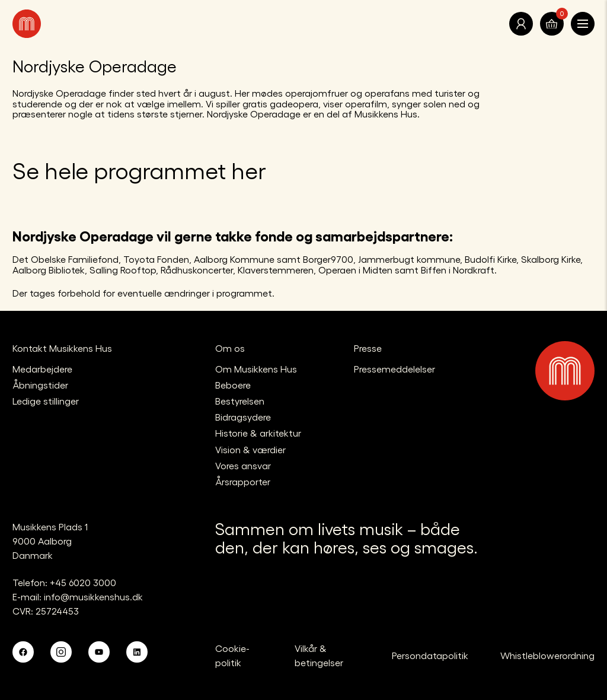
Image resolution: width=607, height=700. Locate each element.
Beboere (233, 385)
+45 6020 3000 (83, 582)
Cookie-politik (232, 655)
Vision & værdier (250, 449)
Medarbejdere (42, 369)
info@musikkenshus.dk (93, 596)
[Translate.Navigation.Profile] (521, 24)
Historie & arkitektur (258, 433)
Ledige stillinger (46, 401)
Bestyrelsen (240, 401)
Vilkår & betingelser (319, 655)
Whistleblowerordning (547, 655)
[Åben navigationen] (583, 24)
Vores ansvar (243, 465)
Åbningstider (40, 385)
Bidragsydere (243, 417)
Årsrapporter (243, 481)
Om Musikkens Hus (256, 369)
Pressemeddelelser (394, 369)
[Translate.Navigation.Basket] (552, 24)
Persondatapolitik (430, 655)
